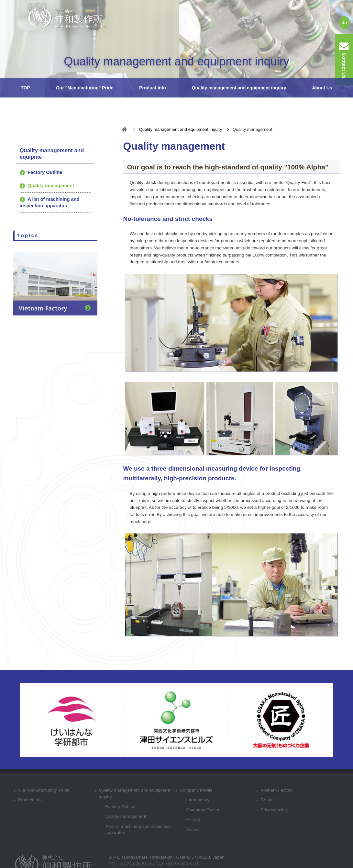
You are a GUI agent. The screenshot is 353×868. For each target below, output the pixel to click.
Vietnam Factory (277, 790)
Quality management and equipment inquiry (239, 88)
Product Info (152, 88)
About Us (322, 88)
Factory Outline (45, 172)
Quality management (51, 186)
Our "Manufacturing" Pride (85, 88)
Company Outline (204, 810)
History (193, 820)
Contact (268, 800)
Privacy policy (274, 810)
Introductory (198, 800)
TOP (25, 88)
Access (193, 830)
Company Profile (196, 790)
